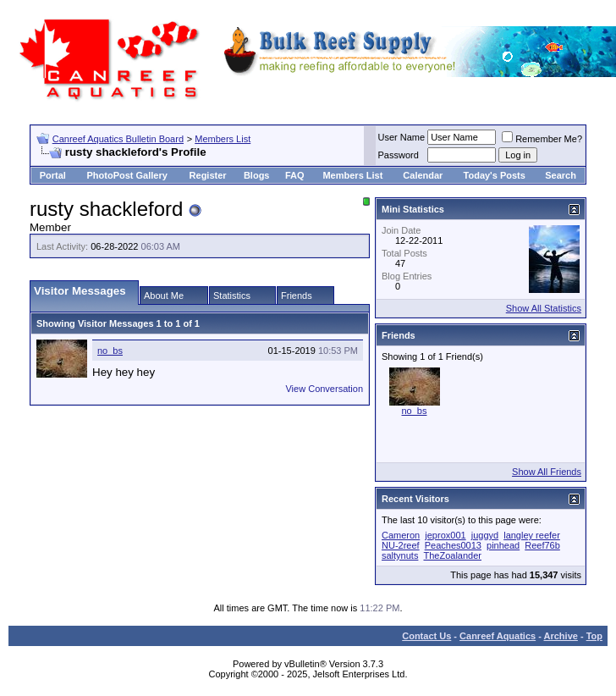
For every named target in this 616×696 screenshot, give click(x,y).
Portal (53, 175)
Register (208, 175)
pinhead (503, 545)
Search (561, 175)
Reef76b (542, 545)
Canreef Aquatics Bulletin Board (118, 139)
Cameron (401, 535)
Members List (223, 139)
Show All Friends (547, 472)
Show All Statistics (544, 308)
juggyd (485, 535)
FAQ (295, 175)
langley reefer (532, 535)
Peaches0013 (453, 545)
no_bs (110, 351)
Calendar (423, 175)
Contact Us (426, 636)
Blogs (257, 175)
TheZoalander (452, 555)
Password (399, 155)
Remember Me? (542, 139)
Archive (561, 636)
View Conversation (324, 389)
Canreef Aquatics (498, 636)
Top (594, 636)
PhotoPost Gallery (126, 175)
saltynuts (400, 555)
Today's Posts (495, 175)
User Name (402, 137)
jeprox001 (445, 535)
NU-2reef (401, 545)
